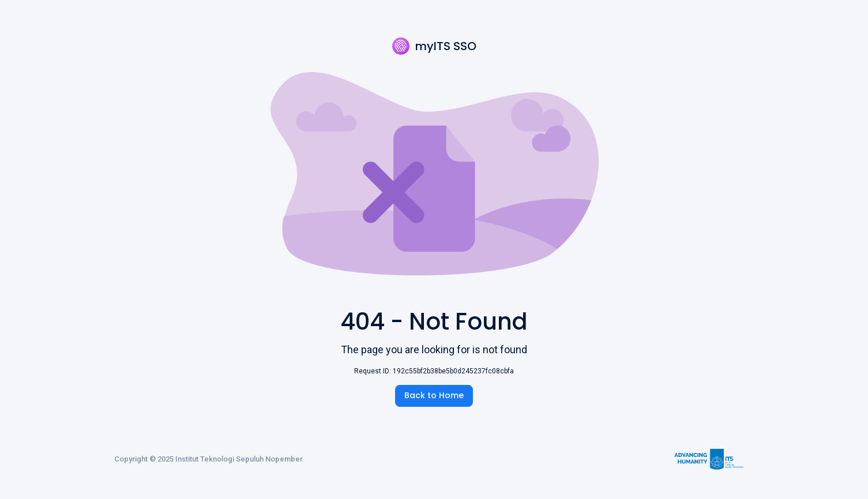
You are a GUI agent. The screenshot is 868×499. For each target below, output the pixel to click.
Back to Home (434, 395)
